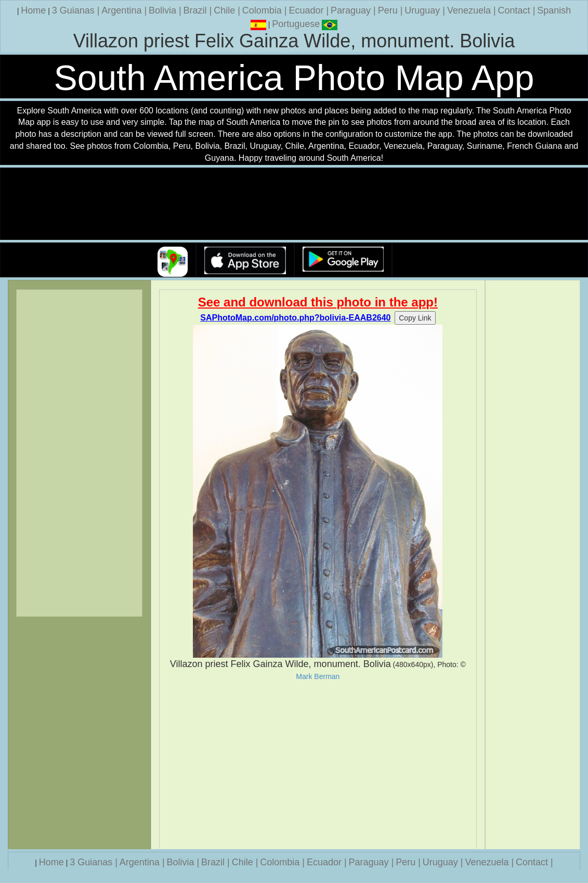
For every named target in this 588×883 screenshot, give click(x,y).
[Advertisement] (318, 765)
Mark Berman (318, 676)
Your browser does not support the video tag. (294, 204)
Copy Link (415, 318)
